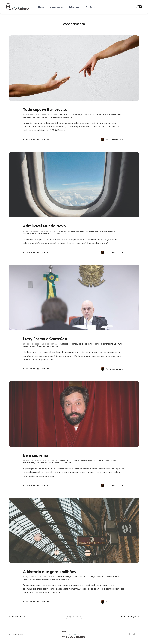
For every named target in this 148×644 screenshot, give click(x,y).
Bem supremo (36, 455)
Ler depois (44, 140)
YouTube (36, 234)
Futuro (119, 344)
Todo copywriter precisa (45, 109)
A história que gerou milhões (49, 572)
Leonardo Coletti (117, 140)
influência (37, 346)
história (54, 579)
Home (41, 7)
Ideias (62, 579)
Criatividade (101, 231)
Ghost (20, 634)
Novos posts (17, 616)
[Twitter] (134, 635)
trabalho (86, 115)
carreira (76, 115)
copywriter (38, 117)
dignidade (66, 463)
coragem (98, 344)
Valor (102, 115)
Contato (90, 7)
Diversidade (109, 344)
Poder (55, 346)
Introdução (75, 7)
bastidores (65, 115)
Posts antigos (130, 616)
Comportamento (113, 115)
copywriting (51, 117)
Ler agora (30, 140)
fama (115, 460)
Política (47, 346)
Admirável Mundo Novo (44, 226)
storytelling (42, 579)
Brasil (75, 344)
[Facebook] (130, 635)
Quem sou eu (57, 7)
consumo (90, 231)
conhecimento (65, 117)
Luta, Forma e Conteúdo (45, 339)
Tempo (95, 115)
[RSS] (138, 635)
